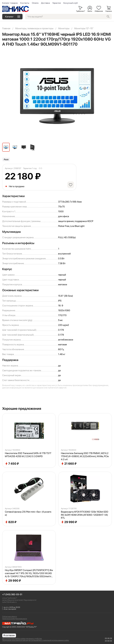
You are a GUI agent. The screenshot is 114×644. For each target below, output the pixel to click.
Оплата (35, 3)
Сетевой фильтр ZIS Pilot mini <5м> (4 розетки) (28, 513)
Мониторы (64, 28)
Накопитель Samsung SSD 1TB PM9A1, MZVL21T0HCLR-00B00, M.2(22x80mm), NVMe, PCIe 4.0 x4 (85, 456)
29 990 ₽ (69, 522)
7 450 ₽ (12, 464)
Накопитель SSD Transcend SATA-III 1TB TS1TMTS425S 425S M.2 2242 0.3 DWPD (28, 455)
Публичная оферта (9, 617)
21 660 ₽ (69, 464)
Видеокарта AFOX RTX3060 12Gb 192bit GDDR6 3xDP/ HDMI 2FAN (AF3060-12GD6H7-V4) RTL (85, 515)
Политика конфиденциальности (15, 619)
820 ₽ (11, 522)
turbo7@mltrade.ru (9, 602)
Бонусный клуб (71, 3)
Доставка (45, 3)
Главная (6, 28)
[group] (57, 96)
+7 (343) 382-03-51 (12, 595)
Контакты (25, 3)
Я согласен (9, 635)
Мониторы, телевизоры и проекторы (34, 28)
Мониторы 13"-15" (84, 28)
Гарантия (57, 3)
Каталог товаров (10, 3)
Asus (6, 159)
